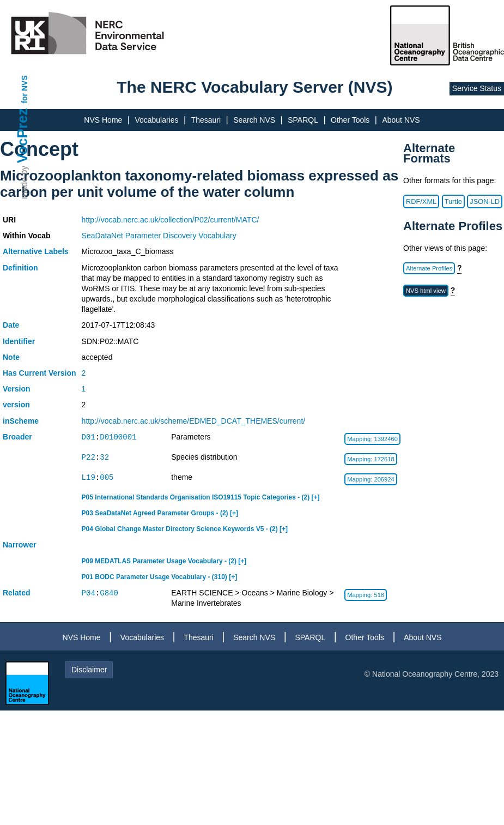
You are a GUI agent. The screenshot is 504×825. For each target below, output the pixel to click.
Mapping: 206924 (371, 479)
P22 (89, 457)
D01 (89, 437)
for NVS (25, 89)
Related (17, 593)
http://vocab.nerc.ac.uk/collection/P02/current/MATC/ (171, 220)
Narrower (19, 545)
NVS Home (103, 120)
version (16, 405)
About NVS (401, 120)
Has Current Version (40, 373)
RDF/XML (421, 201)
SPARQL (303, 120)
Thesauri (206, 120)
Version (17, 389)
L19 (89, 477)
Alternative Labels (36, 251)
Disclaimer (89, 670)
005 (107, 477)
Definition (20, 268)
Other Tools (350, 120)
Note (11, 357)
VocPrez (22, 136)
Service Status (477, 88)
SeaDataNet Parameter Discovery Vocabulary (159, 236)
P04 (89, 593)
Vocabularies (156, 120)
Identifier (19, 341)
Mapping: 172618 (371, 459)
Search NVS (254, 120)
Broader (17, 437)
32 (104, 457)
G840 (109, 593)
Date (11, 325)
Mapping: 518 (366, 595)
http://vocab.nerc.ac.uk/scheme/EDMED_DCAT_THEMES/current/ (194, 421)
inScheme (21, 421)
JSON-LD (485, 201)
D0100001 (118, 437)
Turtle (453, 201)
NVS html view (426, 291)
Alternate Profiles (429, 268)
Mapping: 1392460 (372, 439)
